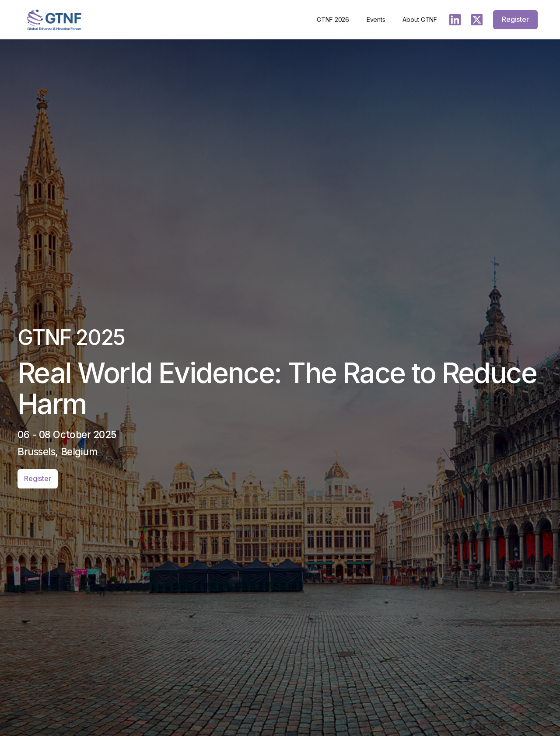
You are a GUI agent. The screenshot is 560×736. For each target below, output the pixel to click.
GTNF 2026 (333, 19)
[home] (54, 20)
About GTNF (420, 19)
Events (376, 19)
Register (515, 19)
